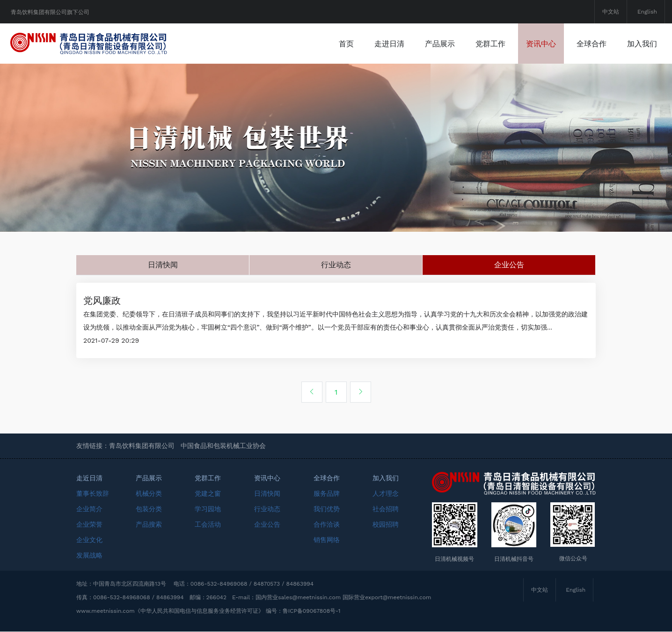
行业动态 (336, 265)
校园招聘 (386, 525)
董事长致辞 (93, 494)
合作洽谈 (327, 525)
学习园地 (208, 509)
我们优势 (327, 509)
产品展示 (440, 44)
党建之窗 (208, 494)
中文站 (611, 12)
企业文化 (89, 540)
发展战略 (89, 556)
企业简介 (89, 509)
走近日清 (89, 478)
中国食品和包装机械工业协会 (223, 446)
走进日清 (389, 44)
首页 (346, 44)
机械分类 (149, 494)
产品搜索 (149, 525)
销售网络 (327, 540)
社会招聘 (386, 509)
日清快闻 (163, 265)
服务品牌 (327, 494)
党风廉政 (102, 301)
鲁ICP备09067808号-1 (312, 611)
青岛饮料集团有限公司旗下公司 (50, 12)
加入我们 (642, 44)
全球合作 (592, 44)
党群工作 (490, 44)
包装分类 (149, 509)
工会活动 (208, 525)
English (647, 12)
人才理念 (386, 494)
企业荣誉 (89, 525)
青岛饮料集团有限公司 (142, 446)
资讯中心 (541, 44)
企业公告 (509, 265)
